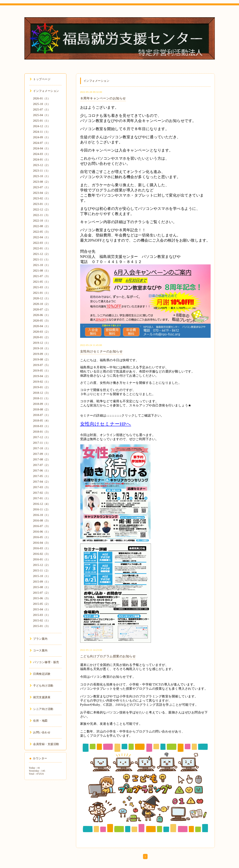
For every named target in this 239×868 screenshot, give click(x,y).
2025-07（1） (42, 110)
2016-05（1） (42, 537)
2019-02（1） (42, 382)
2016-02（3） (42, 554)
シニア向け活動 (42, 709)
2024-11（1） (42, 132)
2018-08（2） (42, 410)
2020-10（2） (42, 304)
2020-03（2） (42, 332)
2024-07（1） (42, 143)
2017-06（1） (42, 471)
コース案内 (39, 651)
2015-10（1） (42, 576)
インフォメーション (44, 91)
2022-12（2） (42, 210)
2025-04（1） (42, 115)
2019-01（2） (42, 387)
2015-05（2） (42, 604)
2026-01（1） (42, 98)
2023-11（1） (42, 171)
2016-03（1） (42, 548)
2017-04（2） (42, 482)
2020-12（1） (42, 298)
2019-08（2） (42, 360)
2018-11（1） (42, 398)
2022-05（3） (42, 232)
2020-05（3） (42, 321)
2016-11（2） (42, 509)
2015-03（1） (42, 615)
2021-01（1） (42, 293)
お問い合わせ (40, 732)
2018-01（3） (42, 432)
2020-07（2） (42, 310)
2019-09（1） (42, 354)
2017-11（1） (42, 443)
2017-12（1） (42, 437)
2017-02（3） (42, 493)
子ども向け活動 (42, 686)
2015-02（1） (42, 621)
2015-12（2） (42, 565)
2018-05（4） (42, 421)
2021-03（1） (42, 287)
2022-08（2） (42, 226)
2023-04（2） (42, 193)
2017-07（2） (42, 465)
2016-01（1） (42, 559)
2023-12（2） (42, 165)
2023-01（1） (42, 204)
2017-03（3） (42, 487)
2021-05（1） (42, 282)
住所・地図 (39, 721)
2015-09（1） (42, 582)
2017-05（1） (42, 476)
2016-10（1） (42, 515)
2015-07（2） (42, 593)
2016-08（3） (42, 521)
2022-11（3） (42, 215)
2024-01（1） (42, 160)
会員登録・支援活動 (44, 744)
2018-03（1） (42, 426)
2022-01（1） (42, 248)
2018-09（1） (42, 404)
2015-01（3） (42, 626)
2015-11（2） (42, 571)
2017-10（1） (42, 448)
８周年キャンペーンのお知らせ (103, 98)
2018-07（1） (42, 415)
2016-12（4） (42, 504)
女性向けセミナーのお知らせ (101, 351)
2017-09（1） (42, 454)
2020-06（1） (42, 315)
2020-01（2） (42, 337)
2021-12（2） (42, 254)
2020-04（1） (42, 326)
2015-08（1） (42, 587)
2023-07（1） (42, 187)
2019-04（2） (42, 376)
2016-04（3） (42, 543)
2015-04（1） (42, 609)
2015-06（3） (42, 598)
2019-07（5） (42, 365)
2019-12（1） (42, 343)
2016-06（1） (42, 532)
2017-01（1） (42, 498)
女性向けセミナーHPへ (106, 424)
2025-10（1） (42, 104)
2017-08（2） (42, 459)
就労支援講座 (40, 697)
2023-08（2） (42, 182)
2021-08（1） (42, 271)
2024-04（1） (42, 148)
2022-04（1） (42, 237)
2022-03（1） (42, 243)
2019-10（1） (42, 348)
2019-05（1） (42, 371)
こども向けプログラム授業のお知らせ (108, 656)
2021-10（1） (42, 265)
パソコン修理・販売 (44, 662)
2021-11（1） (42, 260)
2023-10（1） (42, 176)
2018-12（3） (42, 393)
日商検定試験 (40, 674)
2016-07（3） (42, 526)
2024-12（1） (42, 126)
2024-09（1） (42, 137)
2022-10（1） (42, 221)
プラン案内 (39, 639)
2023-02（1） (42, 198)
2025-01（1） (42, 121)
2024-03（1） (42, 154)
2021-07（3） (42, 276)
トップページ (40, 79)
